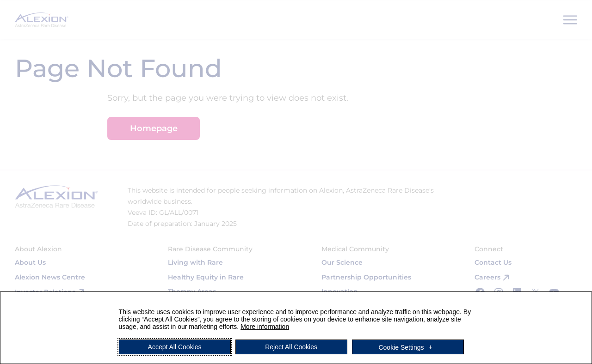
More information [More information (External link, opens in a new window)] (265, 327)
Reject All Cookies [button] (291, 347)
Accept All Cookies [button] (175, 347)
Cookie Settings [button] (401, 347)
